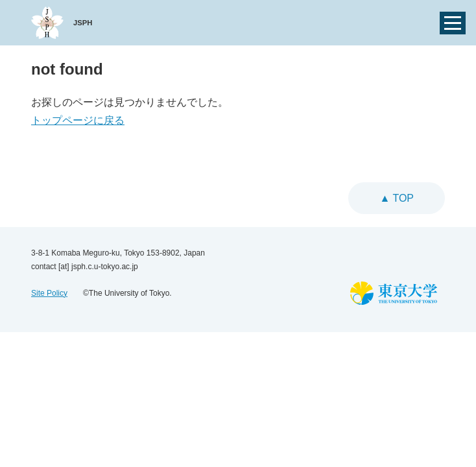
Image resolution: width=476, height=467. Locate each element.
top (402, 198)
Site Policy (49, 293)
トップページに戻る (78, 120)
